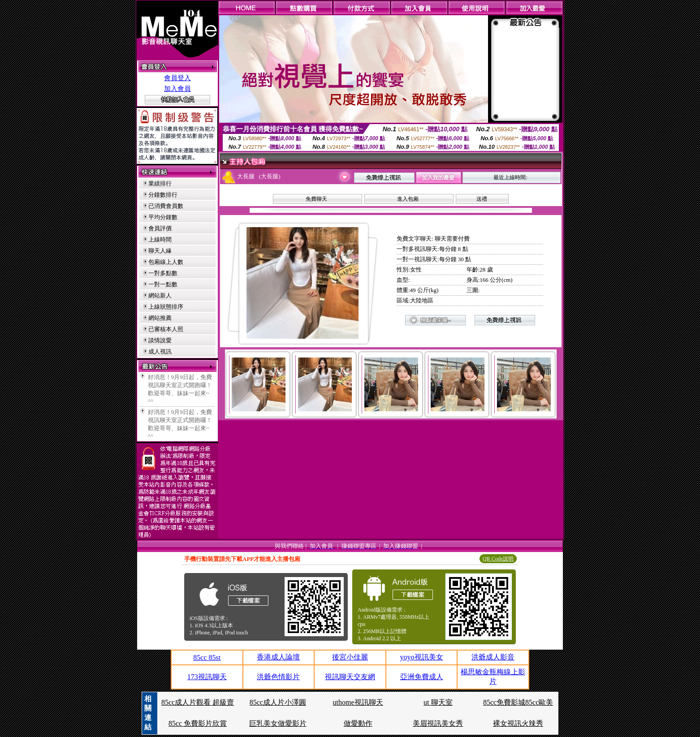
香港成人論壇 (278, 657)
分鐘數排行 (163, 195)
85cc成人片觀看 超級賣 (198, 702)
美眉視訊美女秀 (438, 723)
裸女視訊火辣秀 (518, 723)
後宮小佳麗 (350, 657)
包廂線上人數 (166, 262)
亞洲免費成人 (422, 677)
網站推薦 (160, 318)
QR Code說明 (498, 559)
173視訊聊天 (207, 677)
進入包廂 (408, 199)
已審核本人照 (166, 329)
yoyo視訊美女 (422, 657)
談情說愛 (160, 340)
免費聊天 (316, 199)
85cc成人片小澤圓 (278, 702)
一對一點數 (163, 284)
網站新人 (160, 295)
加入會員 (177, 89)
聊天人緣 (160, 251)
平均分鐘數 (163, 217)
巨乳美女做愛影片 (278, 723)
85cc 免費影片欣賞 (198, 723)
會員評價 (160, 228)
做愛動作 (358, 723)
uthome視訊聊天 (358, 702)
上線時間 (160, 239)
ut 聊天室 (438, 702)
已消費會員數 (166, 206)
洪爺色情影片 (278, 677)
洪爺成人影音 (493, 657)
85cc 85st (207, 657)
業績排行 (160, 183)
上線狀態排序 (166, 307)
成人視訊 (160, 351)
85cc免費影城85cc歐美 (518, 702)
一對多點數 (163, 273)
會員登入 (177, 78)
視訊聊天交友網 (350, 677)
